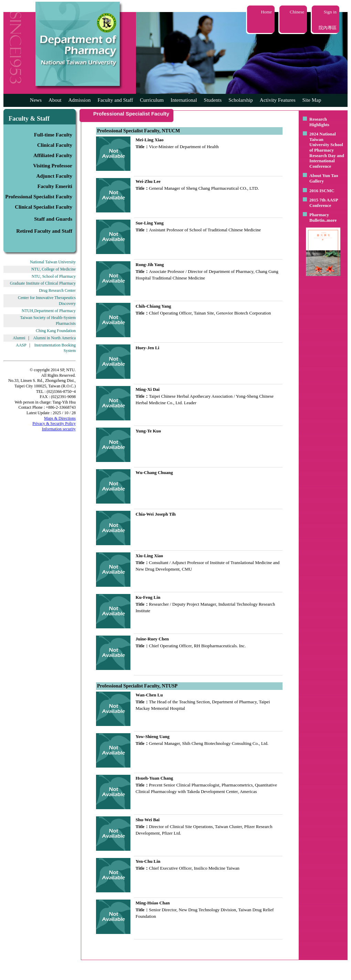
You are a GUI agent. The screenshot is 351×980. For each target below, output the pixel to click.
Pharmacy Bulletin (319, 217)
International (184, 100)
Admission (79, 100)
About (55, 100)
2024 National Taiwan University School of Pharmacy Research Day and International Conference (327, 150)
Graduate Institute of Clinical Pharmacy (43, 283)
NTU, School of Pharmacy (54, 276)
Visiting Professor (53, 166)
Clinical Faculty (55, 145)
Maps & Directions (60, 418)
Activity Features (278, 100)
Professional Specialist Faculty (39, 197)
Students (213, 100)
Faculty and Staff (115, 100)
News (36, 100)
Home (266, 12)
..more (331, 220)
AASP (21, 345)
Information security (59, 429)
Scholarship (241, 100)
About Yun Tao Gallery (324, 178)
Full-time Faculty (53, 135)
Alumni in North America (54, 338)
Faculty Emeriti (55, 186)
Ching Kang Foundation (56, 331)
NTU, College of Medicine (54, 269)
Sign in (330, 12)
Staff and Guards (53, 219)
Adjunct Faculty (54, 176)
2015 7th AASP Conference (324, 203)
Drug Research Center (57, 290)
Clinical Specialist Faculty (44, 207)
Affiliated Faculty (53, 155)
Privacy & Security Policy (54, 423)
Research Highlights (319, 122)
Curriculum (152, 100)
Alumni (19, 338)
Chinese (297, 12)
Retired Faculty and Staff (44, 231)
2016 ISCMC (322, 191)
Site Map (312, 100)
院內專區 (328, 28)
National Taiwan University (53, 262)
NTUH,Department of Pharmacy (49, 311)
